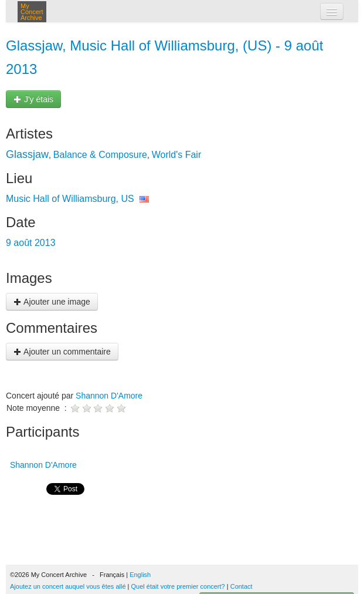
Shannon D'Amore (109, 396)
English (140, 575)
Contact (241, 586)
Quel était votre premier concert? (178, 586)
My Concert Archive (32, 12)
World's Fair (177, 155)
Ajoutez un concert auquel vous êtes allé (68, 586)
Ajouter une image (52, 302)
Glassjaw (27, 154)
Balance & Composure (100, 155)
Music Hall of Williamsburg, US (70, 199)
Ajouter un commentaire (62, 352)
